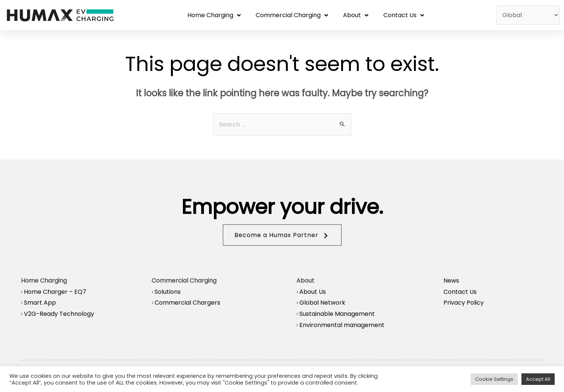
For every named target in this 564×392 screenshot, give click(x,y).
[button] (282, 235)
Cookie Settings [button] (494, 379)
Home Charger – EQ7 (55, 292)
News (451, 281)
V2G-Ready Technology (59, 314)
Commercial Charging (292, 15)
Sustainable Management (337, 314)
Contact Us (404, 15)
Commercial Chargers (187, 303)
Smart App (40, 303)
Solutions (168, 292)
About (356, 15)
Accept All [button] (538, 379)
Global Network (322, 303)
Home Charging (214, 15)
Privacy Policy (464, 303)
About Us (313, 292)
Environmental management (342, 325)
